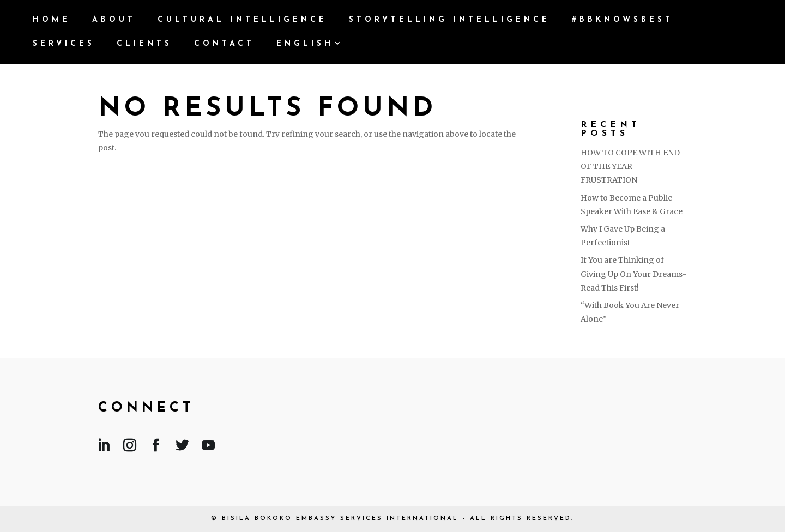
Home (52, 20)
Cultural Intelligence (242, 20)
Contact (224, 44)
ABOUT (114, 20)
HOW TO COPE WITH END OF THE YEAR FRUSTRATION (630, 166)
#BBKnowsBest (623, 20)
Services (64, 44)
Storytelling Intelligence (449, 20)
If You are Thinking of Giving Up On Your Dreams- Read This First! (633, 274)
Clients (144, 44)
